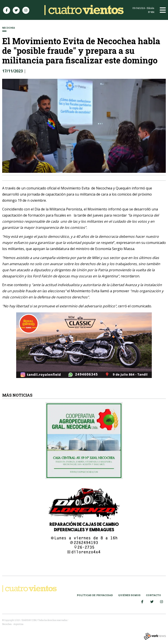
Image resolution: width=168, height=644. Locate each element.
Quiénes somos (129, 595)
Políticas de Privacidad (95, 595)
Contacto (153, 595)
